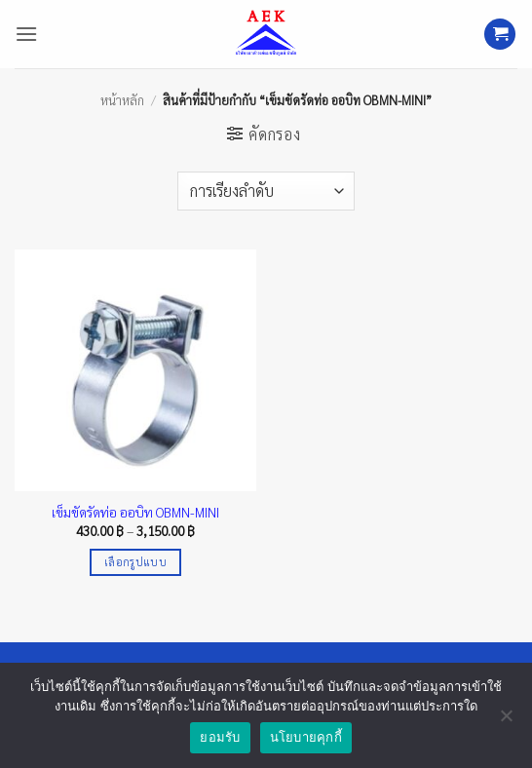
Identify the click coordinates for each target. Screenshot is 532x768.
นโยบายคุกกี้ (306, 737)
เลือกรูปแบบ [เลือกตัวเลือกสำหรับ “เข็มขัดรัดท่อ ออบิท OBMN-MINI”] (135, 562)
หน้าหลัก (122, 100)
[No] (506, 721)
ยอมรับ (220, 737)
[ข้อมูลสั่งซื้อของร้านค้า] (266, 191)
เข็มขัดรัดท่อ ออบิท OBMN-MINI (135, 512)
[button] (26, 34)
